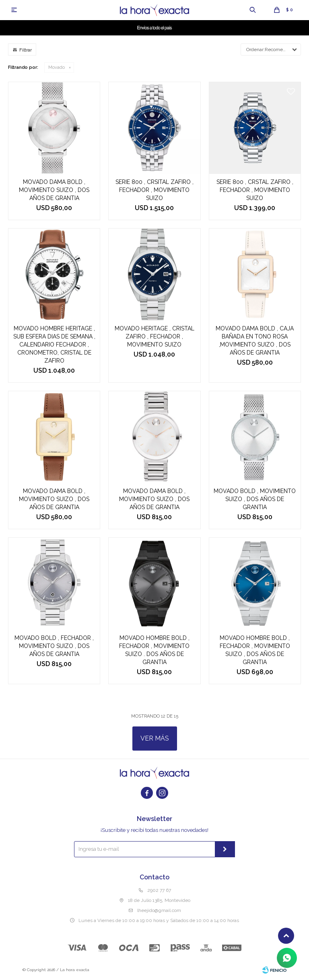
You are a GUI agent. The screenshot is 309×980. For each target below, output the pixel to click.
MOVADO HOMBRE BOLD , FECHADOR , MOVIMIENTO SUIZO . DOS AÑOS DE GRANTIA (154, 650)
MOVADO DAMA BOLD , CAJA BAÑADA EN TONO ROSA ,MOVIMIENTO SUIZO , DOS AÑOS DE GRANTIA (255, 340)
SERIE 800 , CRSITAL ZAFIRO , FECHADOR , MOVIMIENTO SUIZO (154, 190)
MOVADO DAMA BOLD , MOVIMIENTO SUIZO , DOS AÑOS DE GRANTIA (54, 190)
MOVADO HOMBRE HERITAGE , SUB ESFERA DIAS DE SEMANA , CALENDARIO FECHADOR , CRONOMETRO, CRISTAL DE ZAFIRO (54, 345)
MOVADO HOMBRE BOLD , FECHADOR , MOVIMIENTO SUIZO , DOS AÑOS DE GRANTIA (255, 650)
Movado (57, 67)
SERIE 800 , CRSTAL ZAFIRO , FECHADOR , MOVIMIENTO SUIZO (255, 190)
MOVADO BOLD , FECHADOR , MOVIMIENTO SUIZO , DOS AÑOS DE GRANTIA (54, 646)
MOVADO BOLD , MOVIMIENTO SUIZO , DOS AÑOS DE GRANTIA (255, 499)
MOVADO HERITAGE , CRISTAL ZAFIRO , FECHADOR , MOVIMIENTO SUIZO (154, 336)
